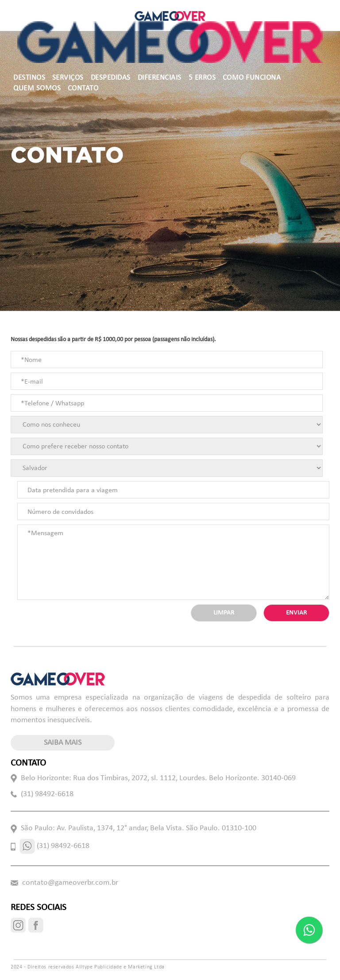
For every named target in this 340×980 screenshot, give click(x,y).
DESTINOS (29, 78)
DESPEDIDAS (111, 78)
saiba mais (63, 743)
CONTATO (83, 88)
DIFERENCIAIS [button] (160, 78)
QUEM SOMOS (37, 88)
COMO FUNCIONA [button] (252, 78)
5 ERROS (202, 78)
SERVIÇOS (68, 78)
